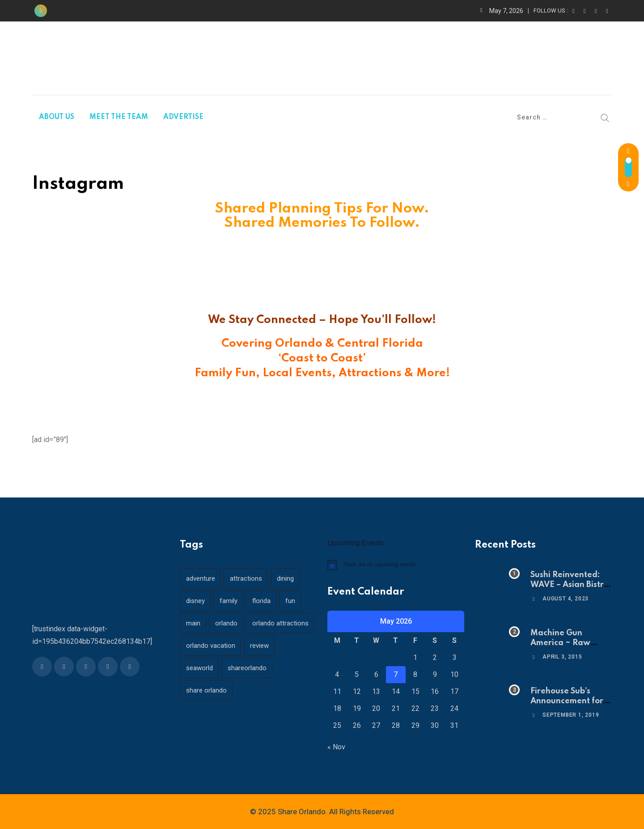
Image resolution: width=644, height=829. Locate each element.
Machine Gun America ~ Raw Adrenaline (560, 643)
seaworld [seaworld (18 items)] (199, 668)
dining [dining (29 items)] (286, 578)
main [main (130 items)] (193, 623)
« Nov (336, 747)
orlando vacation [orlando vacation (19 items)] (211, 646)
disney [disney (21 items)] (195, 601)
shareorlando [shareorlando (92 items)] (248, 668)
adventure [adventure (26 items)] (201, 578)
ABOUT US (57, 117)
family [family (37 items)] (229, 601)
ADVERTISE (183, 117)
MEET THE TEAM (119, 117)
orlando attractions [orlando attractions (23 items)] (281, 623)
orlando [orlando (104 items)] (227, 623)
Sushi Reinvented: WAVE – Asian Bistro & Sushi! (570, 585)
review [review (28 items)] (260, 646)
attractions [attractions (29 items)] (246, 578)
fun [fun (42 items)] (292, 601)
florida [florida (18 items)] (262, 601)
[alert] (396, 565)
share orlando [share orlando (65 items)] (206, 690)
